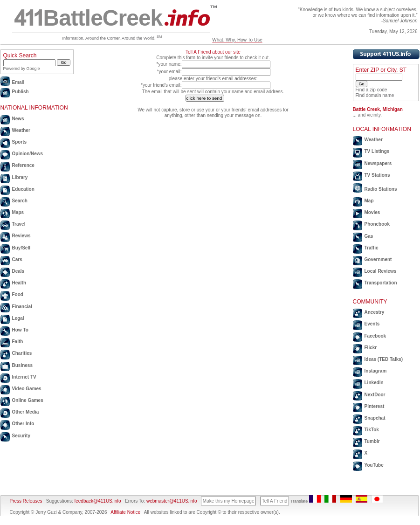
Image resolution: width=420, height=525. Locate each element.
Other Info (23, 424)
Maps (18, 212)
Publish (21, 92)
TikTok (372, 430)
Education (23, 189)
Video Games (27, 389)
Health (19, 283)
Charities (22, 353)
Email (18, 82)
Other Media (26, 412)
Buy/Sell (21, 248)
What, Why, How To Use (237, 40)
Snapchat (375, 418)
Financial (22, 307)
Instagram (376, 371)
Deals (18, 271)
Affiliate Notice (125, 512)
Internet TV (24, 377)
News (18, 119)
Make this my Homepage (229, 501)
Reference (23, 165)
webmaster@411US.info (172, 501)
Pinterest (375, 406)
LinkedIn (374, 383)
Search (20, 201)
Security (21, 436)
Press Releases (26, 501)
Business (22, 365)
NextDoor (375, 395)
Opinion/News (28, 154)
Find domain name (375, 95)
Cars (17, 259)
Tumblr (372, 441)
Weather (21, 130)
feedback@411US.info (97, 501)
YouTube (374, 465)
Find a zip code (372, 90)
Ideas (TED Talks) (384, 359)
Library (20, 177)
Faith (18, 342)
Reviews (21, 236)
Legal (18, 318)
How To (20, 330)
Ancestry (375, 312)
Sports (20, 142)
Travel (19, 224)
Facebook (375, 336)
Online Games (28, 400)
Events (372, 324)
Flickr (371, 348)
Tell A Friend (275, 501)
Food (18, 294)
